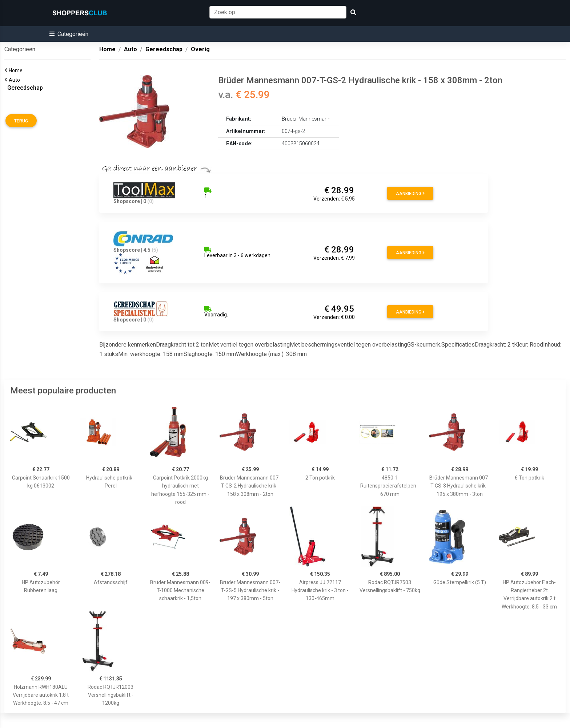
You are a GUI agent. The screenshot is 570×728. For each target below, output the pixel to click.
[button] (69, 34)
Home (17, 70)
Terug (21, 121)
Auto (15, 80)
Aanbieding (410, 194)
